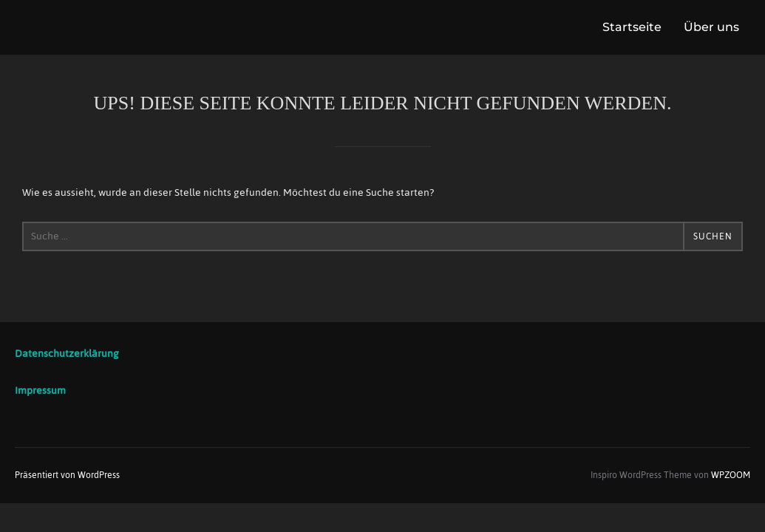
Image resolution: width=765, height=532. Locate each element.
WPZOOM (731, 475)
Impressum (40, 391)
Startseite (632, 27)
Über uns (711, 27)
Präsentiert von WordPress (67, 475)
